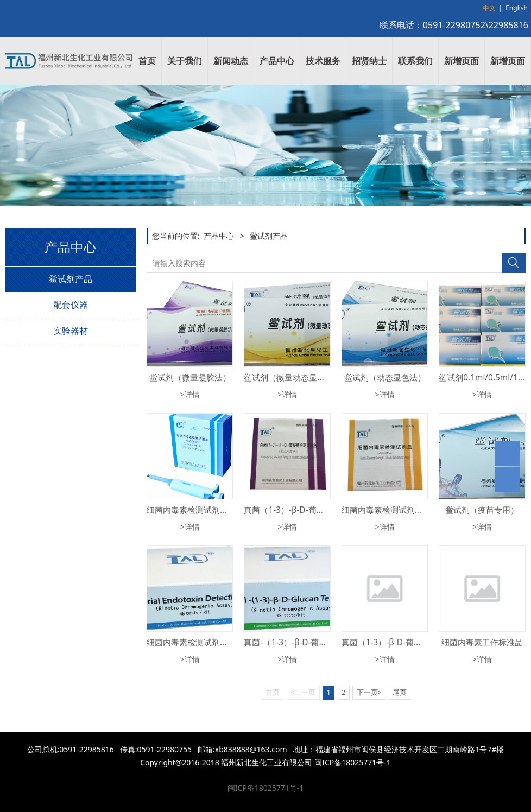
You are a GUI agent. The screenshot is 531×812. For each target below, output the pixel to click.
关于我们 (185, 61)
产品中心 (277, 61)
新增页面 (462, 61)
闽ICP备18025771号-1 (266, 788)
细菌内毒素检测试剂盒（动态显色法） (216, 642)
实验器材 (71, 331)
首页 (147, 61)
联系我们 (415, 61)
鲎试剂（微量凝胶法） (190, 378)
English (517, 8)
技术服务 (323, 61)
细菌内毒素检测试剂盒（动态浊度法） (411, 510)
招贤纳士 (369, 61)
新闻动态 (231, 61)
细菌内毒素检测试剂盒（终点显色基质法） (224, 510)
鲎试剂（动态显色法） (385, 378)
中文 (489, 8)
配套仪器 (71, 304)
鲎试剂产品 (71, 279)
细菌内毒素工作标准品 (482, 642)
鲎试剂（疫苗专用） (482, 510)
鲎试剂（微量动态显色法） (293, 378)
